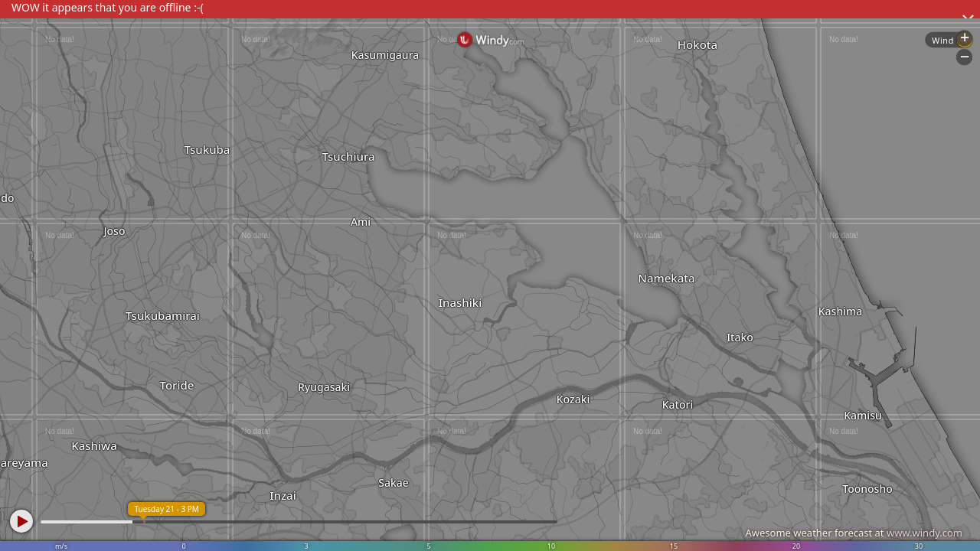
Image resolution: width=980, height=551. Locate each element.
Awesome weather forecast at (854, 533)
